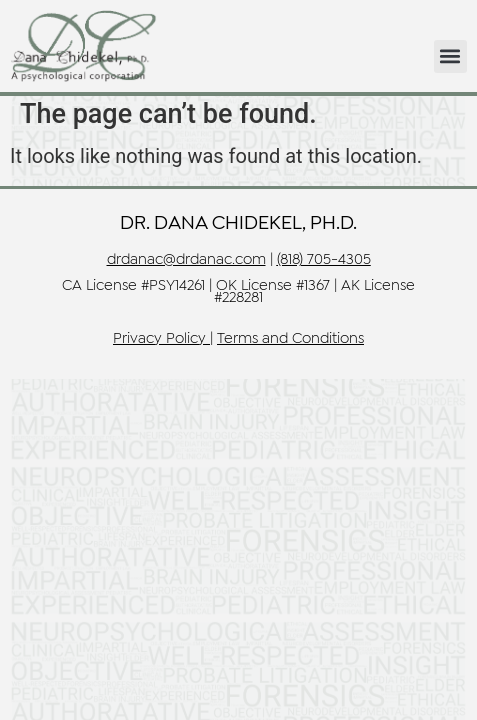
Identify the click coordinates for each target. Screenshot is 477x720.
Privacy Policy (159, 339)
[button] (450, 56)
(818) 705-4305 (324, 260)
